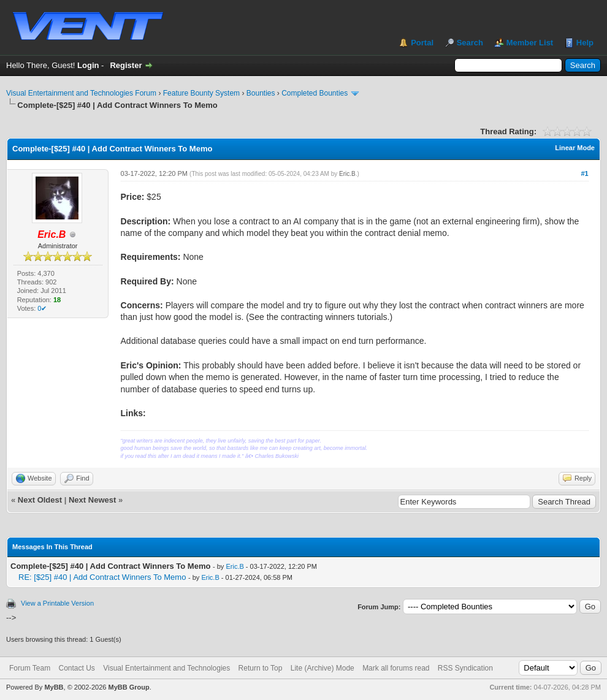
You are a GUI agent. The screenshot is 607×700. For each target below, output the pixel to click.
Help (585, 43)
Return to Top (261, 668)
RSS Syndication (465, 668)
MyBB (54, 687)
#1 (584, 173)
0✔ (42, 308)
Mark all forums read (396, 668)
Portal (422, 43)
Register (126, 65)
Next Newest (92, 500)
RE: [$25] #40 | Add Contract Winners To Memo (102, 577)
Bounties (261, 93)
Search (470, 43)
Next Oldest (40, 500)
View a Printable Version (57, 603)
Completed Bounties (315, 93)
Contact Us (76, 668)
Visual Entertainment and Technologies (166, 668)
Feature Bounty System (201, 93)
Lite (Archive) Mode (323, 668)
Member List (530, 43)
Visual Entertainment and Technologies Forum (81, 93)
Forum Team (30, 668)
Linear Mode (575, 148)
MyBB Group (128, 687)
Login (88, 65)
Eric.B (347, 174)
